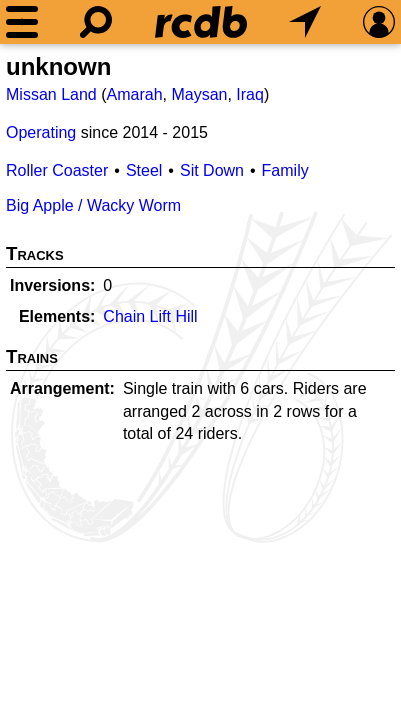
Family (285, 170)
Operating (41, 132)
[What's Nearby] (305, 22)
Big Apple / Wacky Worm (93, 205)
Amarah (135, 94)
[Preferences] (379, 22)
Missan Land (51, 94)
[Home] (201, 22)
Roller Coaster (57, 170)
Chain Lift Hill (150, 316)
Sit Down (212, 170)
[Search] (96, 22)
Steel (144, 170)
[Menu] (22, 22)
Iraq (250, 94)
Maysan (199, 94)
